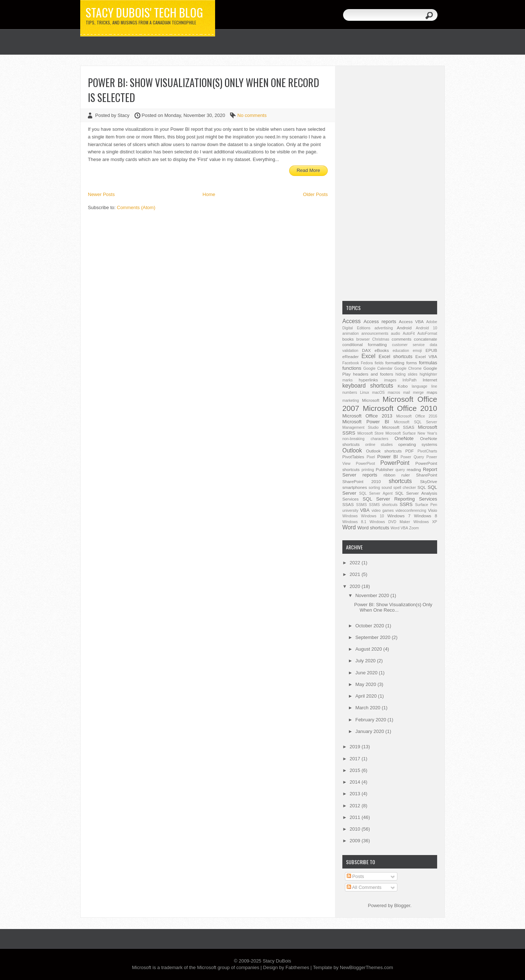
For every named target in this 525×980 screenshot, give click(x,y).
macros (394, 393)
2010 (356, 829)
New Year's (427, 433)
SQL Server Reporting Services (400, 499)
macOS (379, 393)
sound (386, 488)
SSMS (361, 505)
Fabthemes (297, 967)
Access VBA (411, 322)
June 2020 (367, 673)
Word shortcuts (373, 528)
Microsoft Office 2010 (400, 408)
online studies (379, 445)
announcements (375, 334)
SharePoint (427, 475)
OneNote (404, 438)
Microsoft (371, 400)
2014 (356, 782)
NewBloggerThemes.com (366, 967)
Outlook (352, 450)
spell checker (405, 488)
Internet (430, 380)
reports (370, 475)
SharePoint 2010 (362, 481)
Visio (433, 510)
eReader (351, 356)
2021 (356, 574)
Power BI (388, 457)
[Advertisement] (390, 183)
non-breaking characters (365, 439)
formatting (395, 363)
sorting (374, 488)
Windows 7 (399, 516)
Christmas (381, 339)
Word (349, 527)
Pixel (371, 457)
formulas (428, 363)
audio (395, 334)
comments (401, 339)
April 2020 (367, 696)
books (348, 339)
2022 (356, 563)
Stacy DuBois (277, 961)
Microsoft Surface (400, 433)
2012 (356, 806)
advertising (384, 328)
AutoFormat (427, 334)
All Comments (364, 887)
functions (352, 368)
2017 (356, 759)
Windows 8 (426, 516)
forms (411, 363)
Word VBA (399, 528)
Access (351, 321)
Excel (369, 356)
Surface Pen (426, 505)
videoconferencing (411, 511)
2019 (356, 747)
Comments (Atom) (136, 207)
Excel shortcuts (396, 356)
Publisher (385, 469)
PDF (410, 451)
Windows (350, 516)
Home (209, 194)
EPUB (431, 350)
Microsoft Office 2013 (367, 416)
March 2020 (369, 708)
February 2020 (372, 720)
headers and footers (373, 374)
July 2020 (366, 661)
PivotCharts (427, 451)
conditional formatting (365, 344)
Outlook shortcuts (384, 451)
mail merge (414, 393)
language (419, 386)
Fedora (367, 363)
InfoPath (410, 380)
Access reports (380, 322)
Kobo (403, 386)
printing (368, 470)
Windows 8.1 (354, 522)
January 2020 (370, 731)
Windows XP (425, 522)
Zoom (414, 528)
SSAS (348, 504)
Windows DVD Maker (390, 522)
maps (432, 392)
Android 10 (426, 328)
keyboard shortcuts (368, 386)
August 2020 (370, 649)
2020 (356, 586)
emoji (417, 351)
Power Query (412, 457)
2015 (356, 770)
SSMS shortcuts (383, 505)
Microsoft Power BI (366, 422)
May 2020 (367, 684)
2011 (356, 817)
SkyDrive (429, 481)
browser (363, 339)
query (400, 470)
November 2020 (373, 595)
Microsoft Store (370, 433)
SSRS (406, 504)
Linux (365, 393)
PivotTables (353, 457)
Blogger (402, 905)
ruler (406, 475)
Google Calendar (378, 369)
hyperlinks (368, 380)
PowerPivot (365, 464)
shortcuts (400, 481)
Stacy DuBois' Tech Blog (144, 12)
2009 (356, 841)
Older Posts (315, 194)
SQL (422, 487)
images (390, 380)
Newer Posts (101, 194)
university (350, 511)
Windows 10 (372, 516)
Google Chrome (408, 369)
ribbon (390, 475)
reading (414, 469)
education (401, 351)
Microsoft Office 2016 (417, 416)
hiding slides (407, 374)
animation (351, 334)
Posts (355, 876)
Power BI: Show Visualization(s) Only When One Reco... (393, 607)
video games (383, 511)
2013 (356, 794)
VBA (365, 510)
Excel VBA (426, 356)
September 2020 (374, 637)
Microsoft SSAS (398, 427)
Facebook (351, 363)
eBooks (382, 350)
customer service (408, 345)
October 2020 (370, 626)
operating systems (418, 444)
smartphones (355, 487)
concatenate (425, 339)
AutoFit (409, 334)
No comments (252, 115)
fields (379, 363)
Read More (308, 170)
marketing (351, 401)
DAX (366, 350)
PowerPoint (395, 463)
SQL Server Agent (376, 493)
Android (404, 328)
